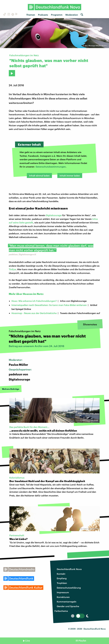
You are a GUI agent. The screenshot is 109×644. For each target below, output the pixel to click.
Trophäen (62, 583)
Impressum (63, 592)
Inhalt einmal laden (39, 176)
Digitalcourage (54, 215)
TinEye (12, 269)
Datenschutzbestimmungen (51, 167)
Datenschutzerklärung (69, 588)
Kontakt (61, 574)
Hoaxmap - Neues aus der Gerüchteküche (34, 313)
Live (28, 641)
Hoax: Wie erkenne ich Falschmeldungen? (34, 301)
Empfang (62, 578)
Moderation (72, 15)
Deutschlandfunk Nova (69, 569)
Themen (31, 15)
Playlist (82, 641)
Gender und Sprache (68, 606)
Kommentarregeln (67, 602)
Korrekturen (63, 597)
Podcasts (43, 15)
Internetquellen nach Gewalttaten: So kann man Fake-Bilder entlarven (49, 305)
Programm (57, 15)
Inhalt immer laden (70, 176)
